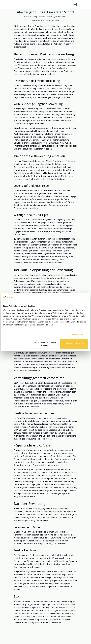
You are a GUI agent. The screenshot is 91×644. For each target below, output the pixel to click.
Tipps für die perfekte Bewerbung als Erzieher (45, 17)
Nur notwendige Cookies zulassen (45, 344)
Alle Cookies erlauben (74, 344)
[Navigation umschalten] (75, 4)
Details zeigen (77, 334)
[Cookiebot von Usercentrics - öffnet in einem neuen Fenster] (77, 297)
